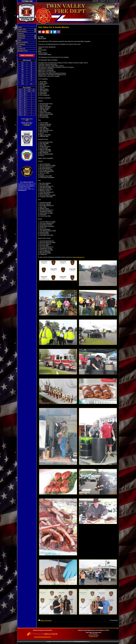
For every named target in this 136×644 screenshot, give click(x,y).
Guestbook (21, 44)
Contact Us (21, 49)
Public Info (21, 38)
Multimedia (21, 36)
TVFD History (22, 32)
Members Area (22, 51)
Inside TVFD (22, 29)
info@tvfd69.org (22, 190)
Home (20, 27)
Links (20, 46)
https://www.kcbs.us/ (79, 257)
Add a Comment (46, 620)
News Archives (23, 42)
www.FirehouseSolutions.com (43, 637)
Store (19, 40)
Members (21, 34)
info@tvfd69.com (94, 636)
